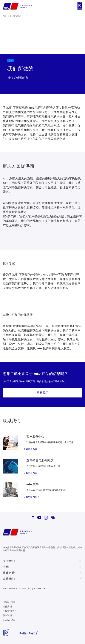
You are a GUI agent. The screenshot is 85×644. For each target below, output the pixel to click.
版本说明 (7, 616)
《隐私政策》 (10, 602)
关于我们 (42, 561)
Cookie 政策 (9, 620)
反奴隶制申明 (10, 611)
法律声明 (7, 607)
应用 (42, 567)
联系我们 (42, 579)
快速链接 (42, 573)
